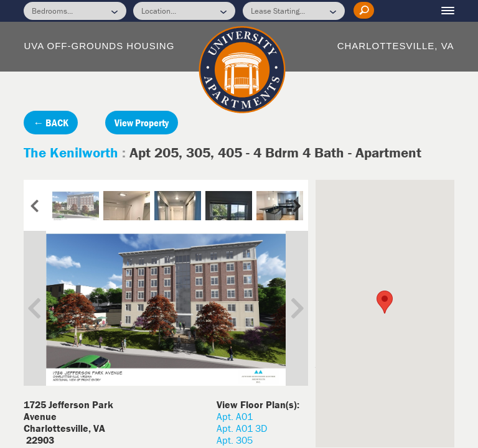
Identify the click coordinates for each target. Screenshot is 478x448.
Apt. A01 (235, 416)
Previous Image (44, 308)
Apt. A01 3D (242, 428)
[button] (385, 302)
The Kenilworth (73, 152)
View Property (142, 123)
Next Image (288, 308)
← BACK (51, 123)
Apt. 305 (235, 440)
